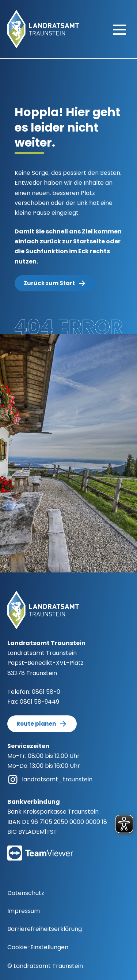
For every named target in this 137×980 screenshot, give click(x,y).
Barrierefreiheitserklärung (45, 929)
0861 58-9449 (39, 702)
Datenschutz (26, 893)
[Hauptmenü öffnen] (120, 29)
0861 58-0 (46, 692)
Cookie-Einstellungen (38, 947)
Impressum (24, 911)
